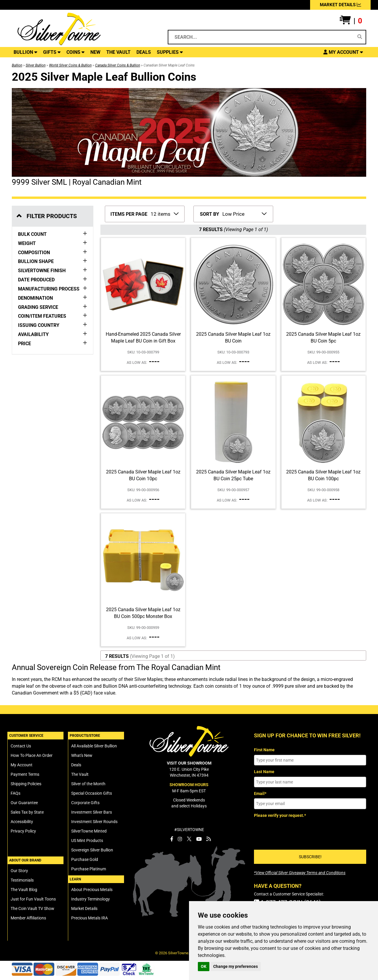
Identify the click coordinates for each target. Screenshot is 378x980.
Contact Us (21, 746)
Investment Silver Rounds (94, 822)
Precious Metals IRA (89, 918)
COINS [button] (75, 52)
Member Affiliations (28, 918)
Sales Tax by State (27, 812)
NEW (95, 52)
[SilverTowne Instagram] (180, 839)
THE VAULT (118, 52)
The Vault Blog (24, 890)
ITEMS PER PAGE (129, 214)
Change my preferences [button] (236, 966)
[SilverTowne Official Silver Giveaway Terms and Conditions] (300, 873)
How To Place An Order (32, 755)
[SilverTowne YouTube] (199, 839)
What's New (82, 755)
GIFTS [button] (52, 52)
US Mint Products (87, 841)
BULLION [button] (25, 52)
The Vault (80, 774)
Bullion (17, 65)
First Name (264, 750)
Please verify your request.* (280, 815)
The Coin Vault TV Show (32, 908)
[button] (351, 21)
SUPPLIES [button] (170, 52)
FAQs (16, 793)
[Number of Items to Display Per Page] (164, 213)
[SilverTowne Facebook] (172, 839)
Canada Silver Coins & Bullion (118, 65)
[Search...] (262, 37)
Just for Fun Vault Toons (33, 899)
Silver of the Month (88, 784)
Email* (260, 794)
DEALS (144, 52)
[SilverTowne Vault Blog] (209, 839)
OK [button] (204, 966)
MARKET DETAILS (340, 5)
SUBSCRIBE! (310, 857)
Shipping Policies (26, 784)
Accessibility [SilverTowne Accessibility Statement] (22, 822)
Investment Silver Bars (92, 812)
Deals (76, 765)
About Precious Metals (92, 890)
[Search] (360, 37)
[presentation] (299, 832)
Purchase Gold (85, 859)
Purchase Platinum (89, 869)
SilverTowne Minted (89, 831)
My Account (22, 765)
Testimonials (22, 880)
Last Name (264, 772)
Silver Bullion (36, 65)
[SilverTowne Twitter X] (189, 839)
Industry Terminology (91, 899)
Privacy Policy (23, 831)
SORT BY (210, 214)
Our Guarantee (24, 803)
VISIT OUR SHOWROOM (189, 763)
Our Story (19, 871)
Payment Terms (25, 774)
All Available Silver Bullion (94, 746)
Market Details (84, 908)
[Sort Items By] (244, 213)
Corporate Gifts (85, 803)
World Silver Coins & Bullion (70, 65)
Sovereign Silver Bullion (92, 850)
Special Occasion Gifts (92, 793)
